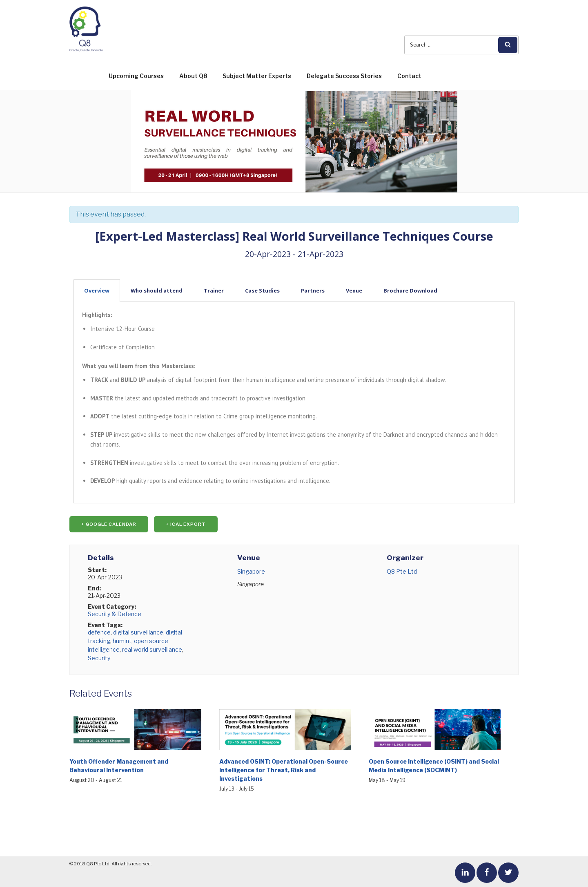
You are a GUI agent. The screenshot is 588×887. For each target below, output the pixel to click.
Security (99, 658)
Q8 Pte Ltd (402, 571)
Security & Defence (115, 614)
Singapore (251, 571)
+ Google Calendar (109, 524)
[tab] (294, 291)
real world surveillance (152, 649)
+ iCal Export (186, 524)
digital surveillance (138, 632)
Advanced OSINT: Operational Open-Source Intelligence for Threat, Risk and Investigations (284, 770)
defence (99, 632)
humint (122, 641)
